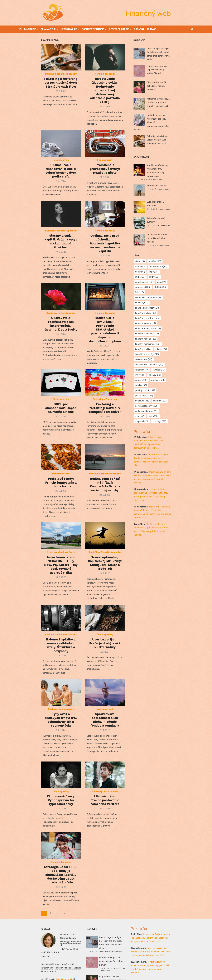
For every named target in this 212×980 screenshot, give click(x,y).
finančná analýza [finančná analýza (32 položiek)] (153, 283)
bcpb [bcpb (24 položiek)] (183, 257)
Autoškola (66, 959)
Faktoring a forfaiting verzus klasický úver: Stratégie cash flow (45, 93)
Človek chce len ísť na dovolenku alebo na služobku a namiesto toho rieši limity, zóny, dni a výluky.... (168, 383)
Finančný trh (49, 29)
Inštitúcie (30, 29)
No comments (123, 935)
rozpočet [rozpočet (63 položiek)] (150, 350)
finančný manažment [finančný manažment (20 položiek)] (155, 303)
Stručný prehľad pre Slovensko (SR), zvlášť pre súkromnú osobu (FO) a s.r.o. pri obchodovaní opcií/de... (168, 438)
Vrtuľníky (56, 959)
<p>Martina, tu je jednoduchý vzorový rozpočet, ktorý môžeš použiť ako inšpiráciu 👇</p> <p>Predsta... (167, 411)
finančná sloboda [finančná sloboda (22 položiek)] (153, 288)
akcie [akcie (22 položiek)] (148, 252)
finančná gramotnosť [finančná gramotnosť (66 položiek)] (180, 283)
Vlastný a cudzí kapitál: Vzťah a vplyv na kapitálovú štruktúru (45, 246)
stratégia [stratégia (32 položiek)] (167, 350)
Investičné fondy (105, 706)
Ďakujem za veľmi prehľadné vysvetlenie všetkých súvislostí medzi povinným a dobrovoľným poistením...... (168, 369)
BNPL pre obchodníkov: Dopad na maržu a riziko (45, 404)
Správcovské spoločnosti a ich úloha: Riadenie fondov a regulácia (105, 715)
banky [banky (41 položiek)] (170, 257)
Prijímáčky (43, 963)
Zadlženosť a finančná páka (45, 316)
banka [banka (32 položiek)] (178, 252)
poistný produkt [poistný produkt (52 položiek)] (169, 329)
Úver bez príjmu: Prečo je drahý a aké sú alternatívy (105, 636)
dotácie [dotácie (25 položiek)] (181, 267)
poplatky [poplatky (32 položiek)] (149, 340)
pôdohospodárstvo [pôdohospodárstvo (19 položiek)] (154, 345)
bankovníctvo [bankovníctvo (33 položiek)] (152, 257)
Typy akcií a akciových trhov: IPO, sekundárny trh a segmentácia (45, 715)
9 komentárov (180, 167)
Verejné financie (119, 29)
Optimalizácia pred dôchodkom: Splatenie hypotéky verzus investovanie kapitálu (105, 248)
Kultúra (45, 970)
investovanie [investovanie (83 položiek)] (151, 314)
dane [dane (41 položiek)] (147, 267)
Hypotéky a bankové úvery (45, 548)
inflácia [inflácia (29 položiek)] (149, 309)
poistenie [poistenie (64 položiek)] (182, 324)
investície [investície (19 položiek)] (150, 319)
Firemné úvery (105, 165)
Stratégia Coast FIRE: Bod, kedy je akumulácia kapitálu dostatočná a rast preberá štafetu (45, 871)
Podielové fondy (45, 471)
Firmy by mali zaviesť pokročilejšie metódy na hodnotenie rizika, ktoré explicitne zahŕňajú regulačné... (164, 939)
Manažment (31, 963)
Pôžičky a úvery (45, 165)
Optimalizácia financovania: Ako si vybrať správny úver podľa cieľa (45, 174)
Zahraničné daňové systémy (168, 209)
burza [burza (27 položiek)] (148, 262)
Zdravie (33, 967)
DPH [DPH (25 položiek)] (147, 273)
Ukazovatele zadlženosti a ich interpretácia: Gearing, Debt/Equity (45, 325)
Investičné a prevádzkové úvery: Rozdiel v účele (105, 172)
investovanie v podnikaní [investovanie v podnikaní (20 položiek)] (178, 314)
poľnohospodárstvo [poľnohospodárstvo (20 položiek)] (172, 340)
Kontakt (152, 29)
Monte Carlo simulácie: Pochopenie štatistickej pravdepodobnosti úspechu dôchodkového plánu (105, 327)
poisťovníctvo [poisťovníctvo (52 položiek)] (152, 334)
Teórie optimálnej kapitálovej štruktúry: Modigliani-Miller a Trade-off (105, 556)
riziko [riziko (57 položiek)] (174, 345)
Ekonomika (23, 967)
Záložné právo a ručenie (105, 787)
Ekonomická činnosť (164, 176)
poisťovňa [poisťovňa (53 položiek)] (172, 334)
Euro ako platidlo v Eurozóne (168, 192)
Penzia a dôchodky (105, 84)
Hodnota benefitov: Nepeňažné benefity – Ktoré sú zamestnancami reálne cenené (174, 118)
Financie (65, 963)
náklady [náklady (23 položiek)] (149, 324)
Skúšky (53, 970)
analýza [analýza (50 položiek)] (163, 252)
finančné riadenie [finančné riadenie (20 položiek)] (181, 298)
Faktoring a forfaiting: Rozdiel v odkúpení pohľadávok (105, 404)
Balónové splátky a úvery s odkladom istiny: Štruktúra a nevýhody (45, 638)
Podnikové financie (93, 29)
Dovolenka (23, 974)
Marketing (35, 970)
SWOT (41, 967)
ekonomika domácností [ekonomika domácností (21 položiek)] (169, 273)
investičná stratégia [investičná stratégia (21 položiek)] (170, 309)
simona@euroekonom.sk (48, 929)
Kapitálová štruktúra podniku (45, 239)
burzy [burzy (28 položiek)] (162, 262)
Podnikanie (55, 963)
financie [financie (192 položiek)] (149, 278)
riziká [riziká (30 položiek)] (187, 345)
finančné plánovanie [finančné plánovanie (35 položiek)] (155, 298)
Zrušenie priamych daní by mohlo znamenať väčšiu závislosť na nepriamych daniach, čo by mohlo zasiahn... (167, 397)
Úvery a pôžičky (105, 629)
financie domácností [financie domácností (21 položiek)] (172, 278)
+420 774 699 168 (46, 936)
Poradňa (139, 29)
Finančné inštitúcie (27, 948)
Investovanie (69, 29)
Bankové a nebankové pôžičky (45, 84)
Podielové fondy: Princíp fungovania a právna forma (45, 477)
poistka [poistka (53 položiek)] (149, 329)
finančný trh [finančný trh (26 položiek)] (180, 303)
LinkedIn (41, 940)
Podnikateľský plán (54, 967)
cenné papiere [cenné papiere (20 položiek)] (180, 262)
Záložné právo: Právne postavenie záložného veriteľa (105, 794)
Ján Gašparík (111, 968)
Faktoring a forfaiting (105, 397)
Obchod (61, 970)
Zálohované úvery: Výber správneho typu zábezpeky (45, 794)
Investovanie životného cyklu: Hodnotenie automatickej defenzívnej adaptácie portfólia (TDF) (105, 95)
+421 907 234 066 (46, 932)
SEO (34, 959)
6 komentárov (179, 180)
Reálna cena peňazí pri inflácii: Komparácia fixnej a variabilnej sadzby (105, 479)
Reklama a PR (44, 959)
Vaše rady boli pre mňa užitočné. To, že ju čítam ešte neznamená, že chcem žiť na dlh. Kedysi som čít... (167, 424)
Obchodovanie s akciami (45, 706)
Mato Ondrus (111, 935)
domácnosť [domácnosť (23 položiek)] (163, 267)
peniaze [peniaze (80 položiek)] (165, 324)
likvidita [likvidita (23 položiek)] (166, 319)
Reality (21, 963)
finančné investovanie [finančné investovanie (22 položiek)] (156, 293)
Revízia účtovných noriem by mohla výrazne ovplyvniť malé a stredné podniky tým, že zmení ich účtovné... (165, 953)
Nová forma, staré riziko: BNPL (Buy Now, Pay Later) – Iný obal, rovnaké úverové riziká (45, 556)
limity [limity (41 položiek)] (181, 319)
